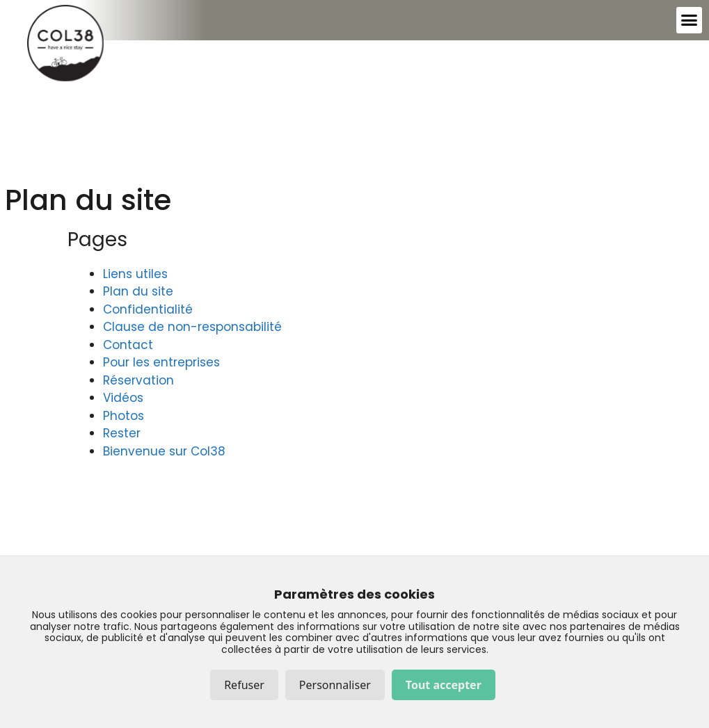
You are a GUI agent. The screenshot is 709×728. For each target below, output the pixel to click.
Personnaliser (335, 685)
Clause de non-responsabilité (192, 327)
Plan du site (138, 291)
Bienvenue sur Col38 (164, 451)
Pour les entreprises (161, 362)
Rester (122, 433)
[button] (690, 20)
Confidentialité (148, 309)
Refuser (244, 685)
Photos (124, 416)
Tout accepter (444, 685)
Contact (128, 345)
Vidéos (123, 398)
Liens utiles (135, 274)
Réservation (138, 380)
